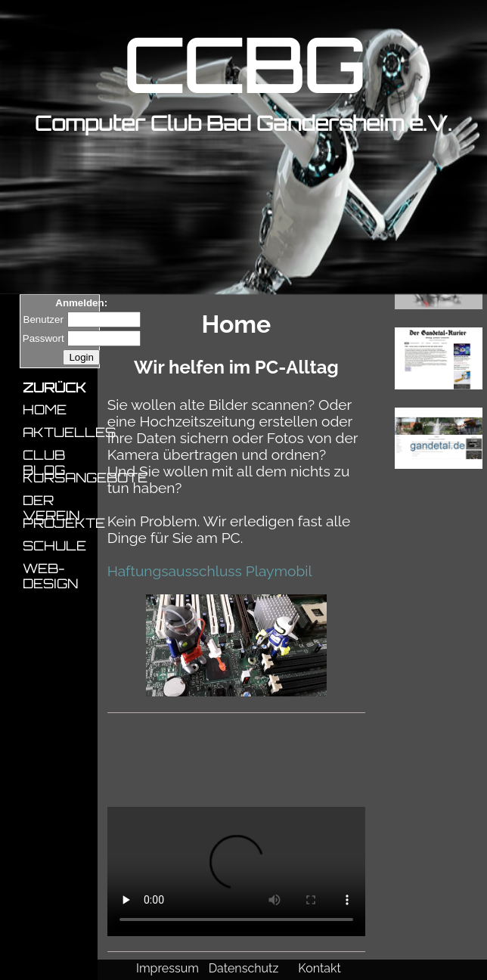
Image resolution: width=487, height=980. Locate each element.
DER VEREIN (51, 500)
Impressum (168, 968)
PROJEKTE (58, 523)
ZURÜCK (54, 387)
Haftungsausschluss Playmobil (210, 571)
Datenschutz (244, 968)
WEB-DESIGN (50, 568)
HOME (45, 409)
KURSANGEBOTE (58, 477)
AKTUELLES (58, 432)
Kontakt (319, 968)
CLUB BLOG (44, 454)
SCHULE (54, 545)
